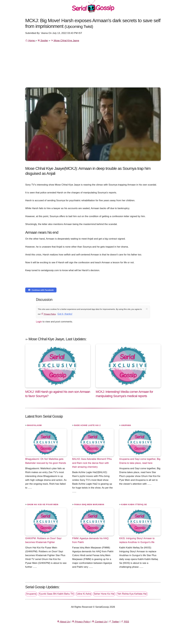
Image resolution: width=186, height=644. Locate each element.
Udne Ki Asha (84, 594)
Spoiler (43, 41)
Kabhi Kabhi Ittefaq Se (134, 505)
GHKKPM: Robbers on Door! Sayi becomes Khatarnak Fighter (43, 540)
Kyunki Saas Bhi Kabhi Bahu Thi (56, 594)
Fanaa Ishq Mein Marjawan (89, 505)
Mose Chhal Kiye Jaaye (65, 41)
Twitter (114, 622)
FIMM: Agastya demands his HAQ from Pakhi (90, 540)
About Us (63, 622)
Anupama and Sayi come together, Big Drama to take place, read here (140, 461)
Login (39, 322)
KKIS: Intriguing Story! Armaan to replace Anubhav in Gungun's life (137, 540)
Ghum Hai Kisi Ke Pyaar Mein (43, 505)
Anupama (126, 425)
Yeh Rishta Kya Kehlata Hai (132, 594)
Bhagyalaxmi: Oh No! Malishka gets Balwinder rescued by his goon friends (46, 461)
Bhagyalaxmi (35, 425)
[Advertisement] (93, 66)
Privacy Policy (48, 314)
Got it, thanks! (65, 314)
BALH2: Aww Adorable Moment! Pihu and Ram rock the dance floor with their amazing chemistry (92, 463)
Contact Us (99, 622)
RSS (125, 622)
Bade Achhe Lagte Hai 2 (87, 425)
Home (30, 41)
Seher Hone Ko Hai (104, 594)
